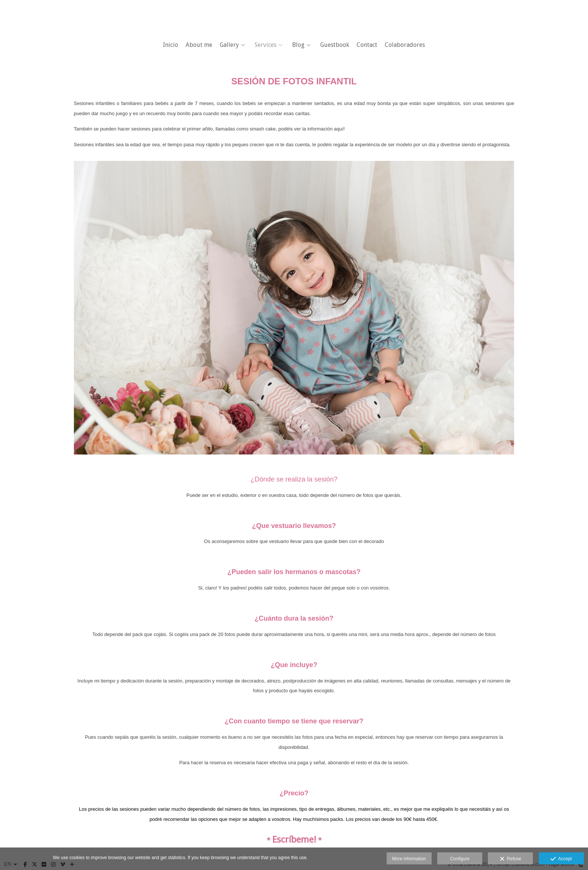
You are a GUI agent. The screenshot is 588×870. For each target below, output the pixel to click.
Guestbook (335, 45)
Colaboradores (405, 45)
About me (199, 45)
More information (409, 859)
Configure (460, 859)
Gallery (229, 45)
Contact (367, 45)
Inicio (171, 45)
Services (265, 45)
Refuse (511, 859)
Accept (561, 859)
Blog (298, 45)
